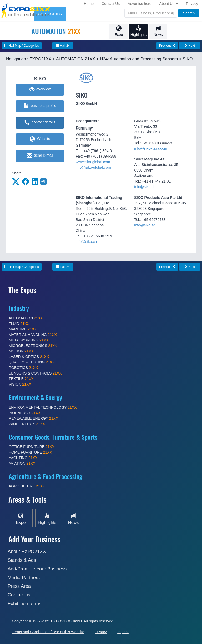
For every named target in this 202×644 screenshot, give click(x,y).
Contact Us (111, 4)
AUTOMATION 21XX (76, 59)
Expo (119, 31)
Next (190, 46)
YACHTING (23, 458)
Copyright (20, 621)
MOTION (21, 351)
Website (40, 139)
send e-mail (40, 156)
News (158, 31)
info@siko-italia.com (151, 148)
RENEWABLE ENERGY (33, 418)
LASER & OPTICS (29, 357)
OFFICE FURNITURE (32, 447)
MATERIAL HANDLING (33, 335)
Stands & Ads (22, 560)
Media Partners (24, 578)
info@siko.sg (145, 225)
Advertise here (139, 4)
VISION (20, 384)
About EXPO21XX (27, 552)
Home (89, 4)
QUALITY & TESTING (32, 362)
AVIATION (22, 463)
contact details (40, 123)
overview (40, 90)
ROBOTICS (23, 368)
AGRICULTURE (27, 486)
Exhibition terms (24, 604)
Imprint (123, 632)
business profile (40, 106)
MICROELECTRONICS (33, 346)
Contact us (19, 595)
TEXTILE (21, 379)
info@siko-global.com (93, 167)
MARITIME (23, 329)
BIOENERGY (25, 413)
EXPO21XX (41, 59)
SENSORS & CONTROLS (35, 373)
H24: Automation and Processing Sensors (139, 59)
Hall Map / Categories (22, 46)
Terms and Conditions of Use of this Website (48, 632)
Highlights (138, 31)
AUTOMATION (26, 318)
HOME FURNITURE (30, 452)
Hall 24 (63, 46)
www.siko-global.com (93, 162)
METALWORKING (29, 340)
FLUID (19, 324)
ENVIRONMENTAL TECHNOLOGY (43, 407)
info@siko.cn (86, 242)
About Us (169, 4)
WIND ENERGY (27, 424)
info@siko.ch (145, 187)
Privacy (192, 4)
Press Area (19, 586)
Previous (167, 46)
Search (189, 13)
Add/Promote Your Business (37, 569)
